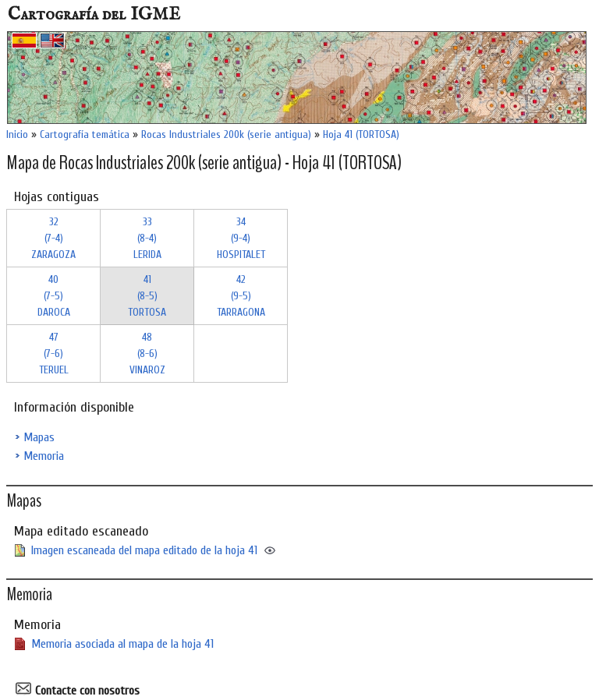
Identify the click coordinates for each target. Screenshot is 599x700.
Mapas (39, 437)
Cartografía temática (85, 134)
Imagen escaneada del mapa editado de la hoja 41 (144, 550)
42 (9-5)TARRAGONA (241, 296)
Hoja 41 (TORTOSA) (361, 134)
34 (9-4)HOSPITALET (241, 238)
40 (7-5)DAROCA (54, 296)
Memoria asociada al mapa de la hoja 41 (122, 644)
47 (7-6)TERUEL (54, 354)
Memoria (44, 456)
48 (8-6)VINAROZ (147, 354)
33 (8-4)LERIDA (147, 238)
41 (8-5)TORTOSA (147, 296)
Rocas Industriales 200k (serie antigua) (226, 134)
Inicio (17, 134)
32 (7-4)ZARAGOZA (53, 238)
